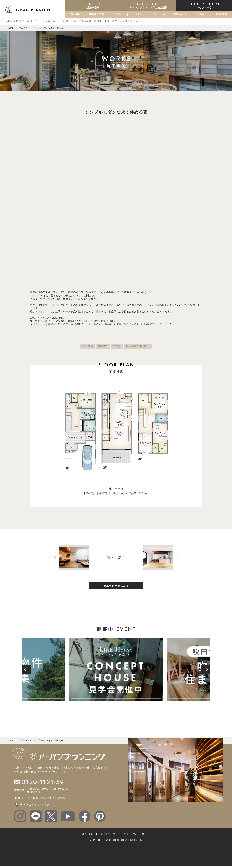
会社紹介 (88, 832)
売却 (138, 14)
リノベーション (159, 14)
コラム (117, 14)
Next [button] (132, 280)
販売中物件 (93, 5)
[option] (116, 191)
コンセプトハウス (204, 5)
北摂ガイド (180, 14)
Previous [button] (100, 280)
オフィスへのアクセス (35, 803)
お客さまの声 (96, 14)
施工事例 (75, 14)
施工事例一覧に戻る (116, 583)
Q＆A (201, 14)
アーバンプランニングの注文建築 (149, 5)
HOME (10, 28)
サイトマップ (108, 832)
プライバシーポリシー (137, 832)
